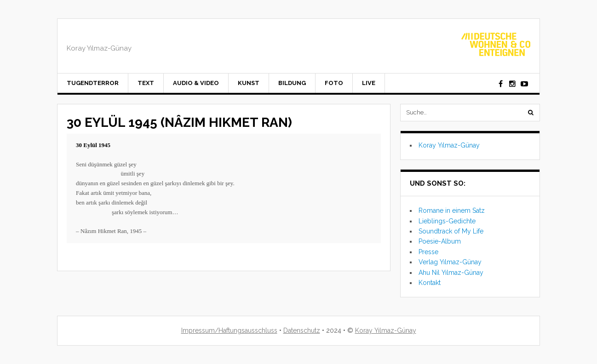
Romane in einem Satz (452, 210)
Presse (428, 252)
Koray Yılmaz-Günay (449, 145)
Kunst (249, 83)
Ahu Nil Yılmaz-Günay (451, 273)
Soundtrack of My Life (451, 231)
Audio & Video (196, 83)
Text (146, 83)
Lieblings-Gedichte (447, 221)
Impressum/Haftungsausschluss (229, 330)
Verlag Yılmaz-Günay (450, 262)
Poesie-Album (440, 241)
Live (369, 83)
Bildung (292, 83)
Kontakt (430, 283)
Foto (334, 83)
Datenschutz (302, 330)
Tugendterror (93, 83)
